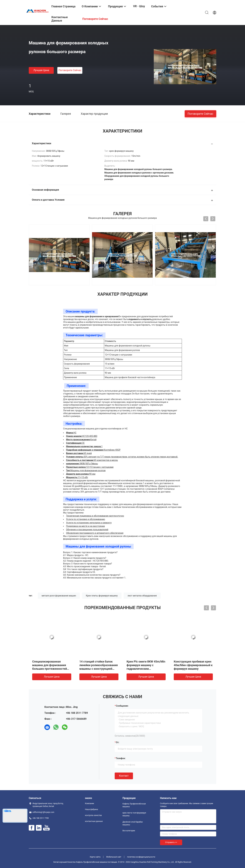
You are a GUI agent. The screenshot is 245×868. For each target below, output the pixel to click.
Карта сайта (95, 857)
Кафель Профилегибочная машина (134, 805)
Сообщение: (122, 706)
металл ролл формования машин (59, 596)
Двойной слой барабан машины (133, 823)
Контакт (124, 776)
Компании (90, 803)
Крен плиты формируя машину (102, 596)
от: (118, 742)
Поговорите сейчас (70, 70)
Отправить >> (171, 842)
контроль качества (93, 815)
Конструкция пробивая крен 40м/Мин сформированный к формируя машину (193, 665)
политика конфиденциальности (141, 857)
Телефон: (121, 758)
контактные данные (94, 821)
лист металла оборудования (142, 596)
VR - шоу (139, 6)
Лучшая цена (41, 70)
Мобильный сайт (114, 857)
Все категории (129, 831)
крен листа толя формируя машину (134, 814)
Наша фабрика (91, 809)
